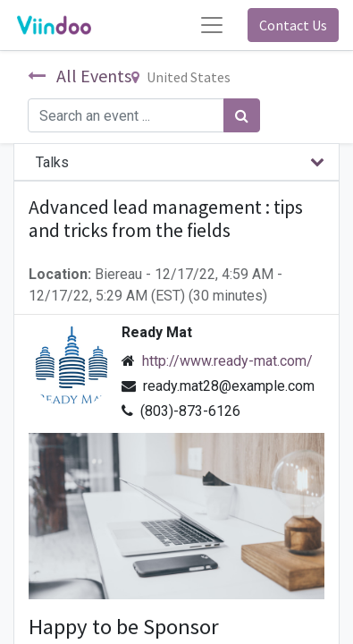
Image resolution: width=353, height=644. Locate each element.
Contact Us (293, 25)
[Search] (242, 115)
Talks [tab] (52, 162)
